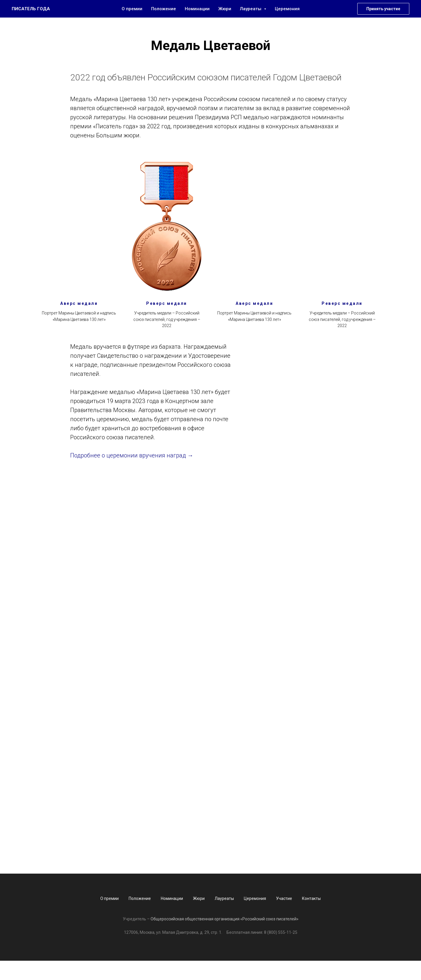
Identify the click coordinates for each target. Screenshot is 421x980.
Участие (284, 898)
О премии (132, 9)
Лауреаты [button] (251, 9)
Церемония (287, 9)
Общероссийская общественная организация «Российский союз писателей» (225, 919)
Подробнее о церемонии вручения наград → (132, 455)
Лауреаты (224, 898)
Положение (164, 9)
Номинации (197, 9)
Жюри (225, 9)
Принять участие (383, 9)
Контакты (311, 898)
